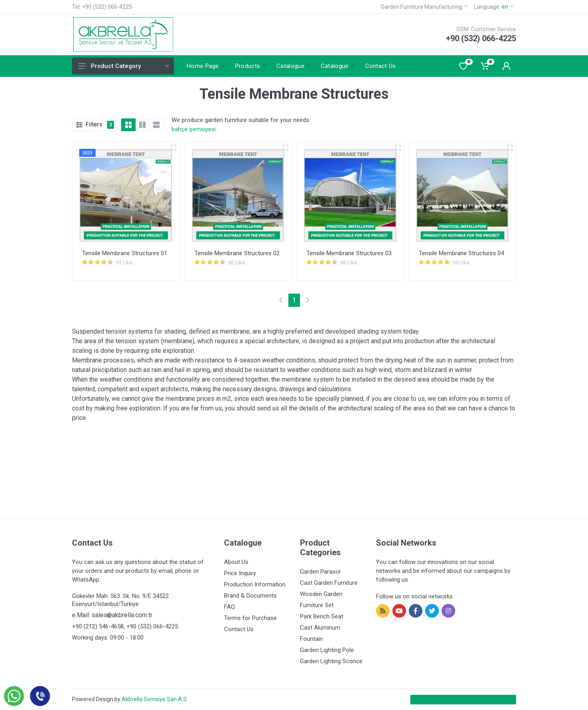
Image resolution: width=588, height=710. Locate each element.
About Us (236, 562)
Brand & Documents (250, 596)
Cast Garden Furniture (329, 583)
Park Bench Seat (322, 616)
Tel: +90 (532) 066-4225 (102, 7)
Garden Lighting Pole (327, 650)
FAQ (229, 607)
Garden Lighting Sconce (331, 661)
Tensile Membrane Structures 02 (237, 253)
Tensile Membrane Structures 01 (125, 253)
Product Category (124, 66)
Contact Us (239, 629)
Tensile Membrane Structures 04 (461, 253)
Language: (494, 7)
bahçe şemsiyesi (194, 129)
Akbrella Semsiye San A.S (154, 699)
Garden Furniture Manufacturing (424, 7)
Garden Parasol (320, 572)
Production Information (255, 584)
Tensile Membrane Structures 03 (349, 253)
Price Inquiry (240, 573)
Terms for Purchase (250, 618)
